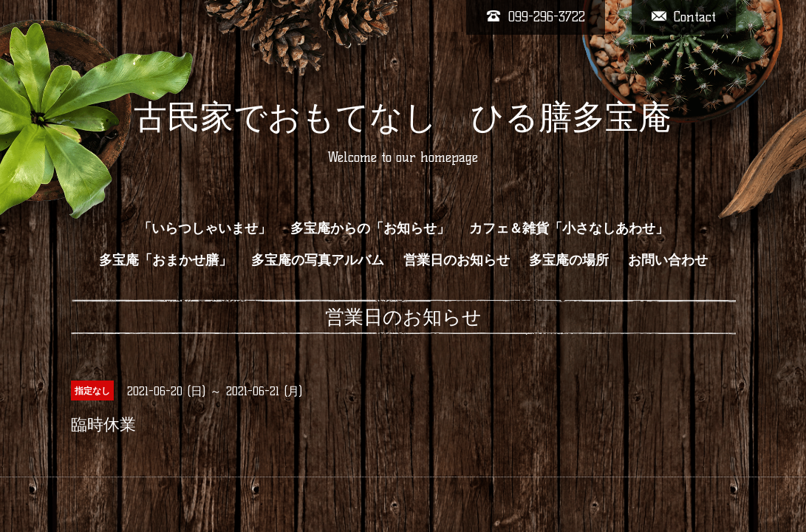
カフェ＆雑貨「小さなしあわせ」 (569, 228)
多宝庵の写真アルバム (318, 260)
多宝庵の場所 (569, 260)
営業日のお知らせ (457, 260)
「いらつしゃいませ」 (205, 228)
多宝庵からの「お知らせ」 (370, 228)
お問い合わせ (668, 260)
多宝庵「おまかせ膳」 (165, 260)
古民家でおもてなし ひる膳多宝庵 (403, 117)
